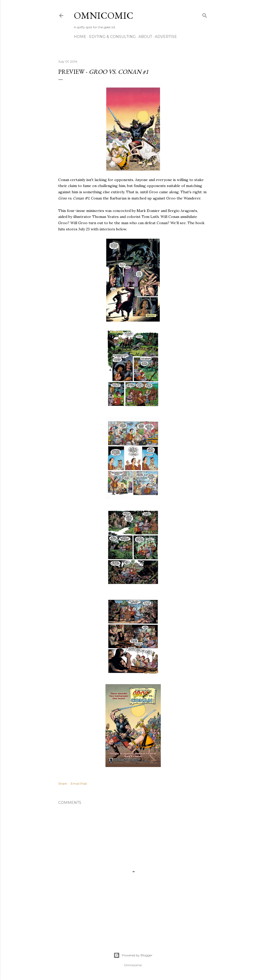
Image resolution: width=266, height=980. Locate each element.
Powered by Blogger (133, 955)
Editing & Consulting (112, 37)
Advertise (166, 37)
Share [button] (62, 784)
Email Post (79, 784)
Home (80, 37)
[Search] (205, 14)
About (145, 37)
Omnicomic (104, 15)
